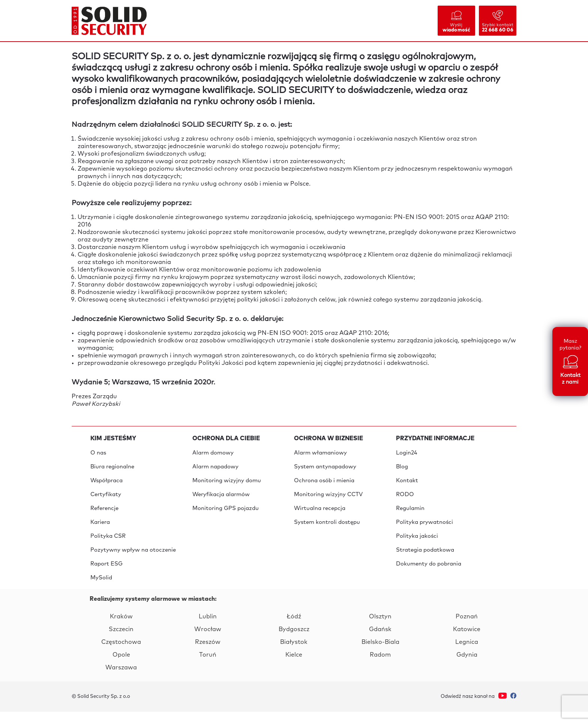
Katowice (467, 640)
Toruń (208, 666)
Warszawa (121, 679)
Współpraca (106, 483)
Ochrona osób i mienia (324, 483)
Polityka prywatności (424, 528)
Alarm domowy (213, 453)
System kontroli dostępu (327, 528)
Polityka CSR (108, 543)
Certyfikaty (106, 498)
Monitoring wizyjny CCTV (328, 498)
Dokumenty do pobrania (429, 573)
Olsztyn (380, 628)
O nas (98, 453)
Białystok (294, 653)
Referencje (104, 513)
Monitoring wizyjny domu (227, 483)
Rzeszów (208, 653)
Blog (402, 468)
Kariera (100, 528)
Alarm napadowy (215, 468)
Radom (380, 666)
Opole (121, 666)
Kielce (294, 666)
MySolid (101, 588)
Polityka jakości (417, 543)
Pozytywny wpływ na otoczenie (133, 558)
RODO (405, 498)
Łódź (294, 628)
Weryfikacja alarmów (221, 498)
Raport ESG (106, 573)
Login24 (407, 453)
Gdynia (467, 666)
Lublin (208, 628)
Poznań (467, 628)
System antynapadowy (325, 468)
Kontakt (407, 483)
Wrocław (208, 640)
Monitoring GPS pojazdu (226, 513)
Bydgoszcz (294, 640)
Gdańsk (380, 640)
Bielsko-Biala (380, 653)
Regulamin (410, 513)
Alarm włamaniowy (320, 453)
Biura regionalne (112, 468)
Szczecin (121, 640)
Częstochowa (121, 653)
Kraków (121, 628)
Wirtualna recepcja (320, 513)
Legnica (467, 653)
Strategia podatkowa (425, 558)
